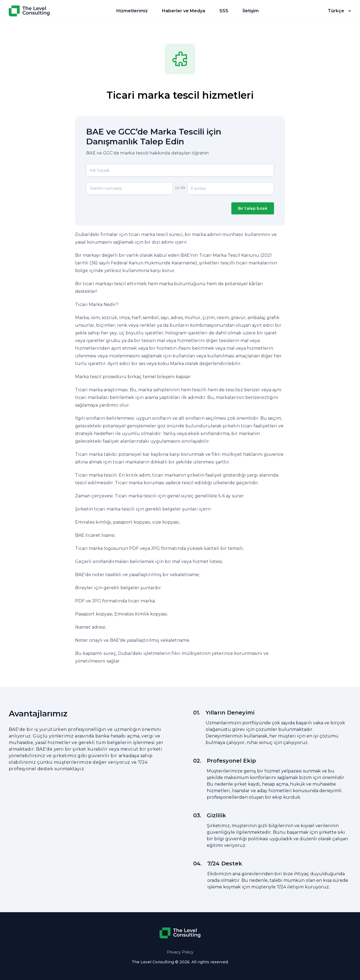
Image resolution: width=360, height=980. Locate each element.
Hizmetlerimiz (132, 11)
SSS (224, 11)
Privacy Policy (180, 952)
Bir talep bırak (253, 208)
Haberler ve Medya (184, 11)
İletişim (250, 11)
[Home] (29, 11)
